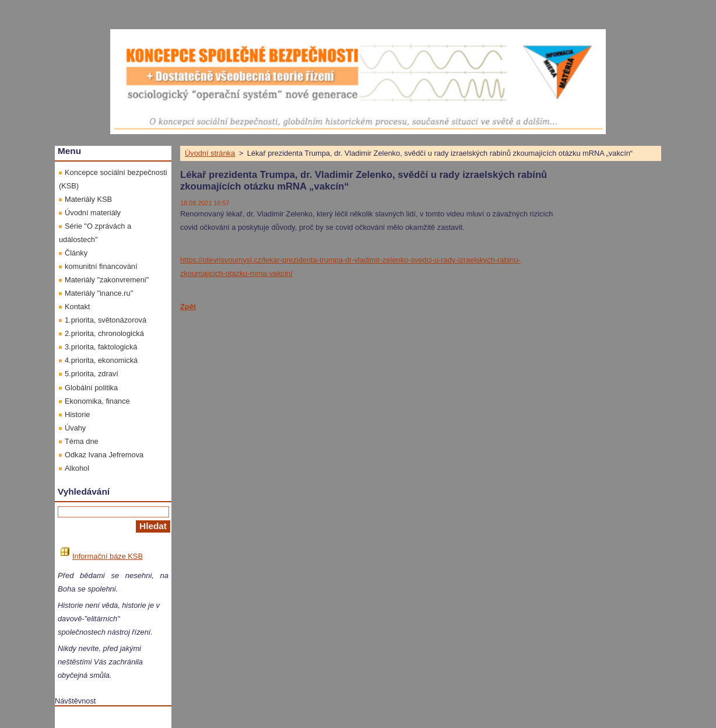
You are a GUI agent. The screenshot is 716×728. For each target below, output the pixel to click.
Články (76, 253)
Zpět (188, 307)
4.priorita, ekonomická (101, 360)
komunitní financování (101, 266)
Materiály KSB (88, 199)
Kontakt (77, 307)
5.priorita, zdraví (92, 374)
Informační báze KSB (102, 556)
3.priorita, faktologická (101, 347)
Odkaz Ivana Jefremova (104, 455)
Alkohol (77, 468)
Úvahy (75, 428)
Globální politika (91, 388)
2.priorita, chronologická (104, 333)
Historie (77, 414)
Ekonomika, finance (97, 401)
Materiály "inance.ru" (99, 293)
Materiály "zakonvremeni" (107, 280)
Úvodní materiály (93, 213)
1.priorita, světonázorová (106, 320)
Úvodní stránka (210, 153)
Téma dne (82, 441)
